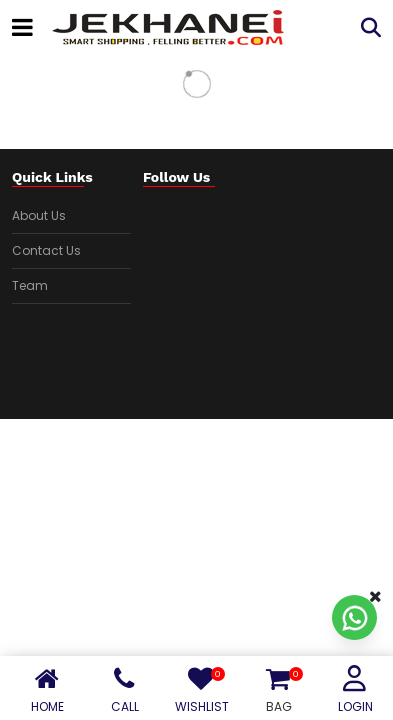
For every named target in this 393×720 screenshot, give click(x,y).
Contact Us (46, 250)
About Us (39, 215)
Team (30, 285)
